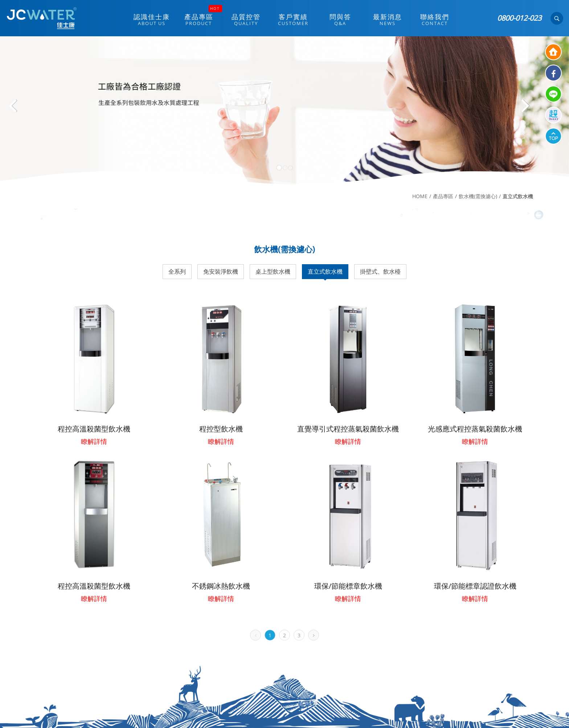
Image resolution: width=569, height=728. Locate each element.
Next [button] (525, 109)
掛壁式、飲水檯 (380, 271)
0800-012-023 (519, 18)
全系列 (177, 271)
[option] (284, 110)
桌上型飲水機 (273, 271)
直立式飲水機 (325, 271)
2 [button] (285, 168)
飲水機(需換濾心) (478, 196)
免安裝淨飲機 (221, 271)
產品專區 (443, 196)
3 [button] (290, 168)
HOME (420, 196)
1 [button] (279, 168)
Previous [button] (18, 109)
